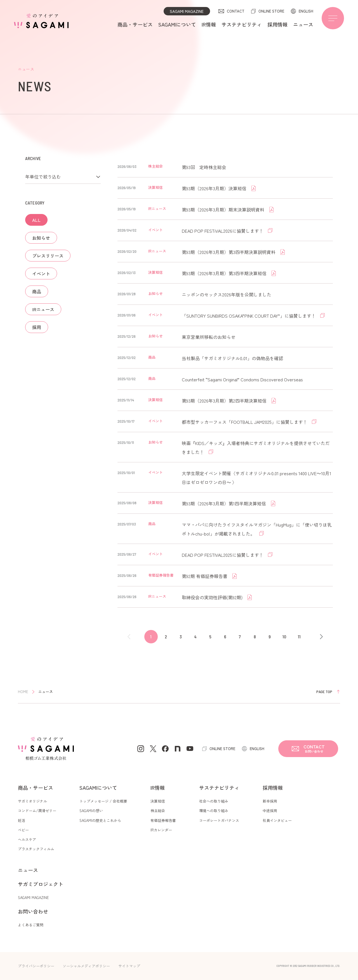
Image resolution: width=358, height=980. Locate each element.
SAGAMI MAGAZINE (187, 11)
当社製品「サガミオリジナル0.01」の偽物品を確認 (232, 358)
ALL (36, 220)
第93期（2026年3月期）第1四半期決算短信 (224, 503)
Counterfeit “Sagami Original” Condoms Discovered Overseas (242, 379)
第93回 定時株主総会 (204, 167)
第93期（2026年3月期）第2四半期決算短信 (225, 401)
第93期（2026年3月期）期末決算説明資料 (224, 210)
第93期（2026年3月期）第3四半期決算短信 (225, 273)
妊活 (22, 820)
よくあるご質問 (31, 925)
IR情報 (209, 24)
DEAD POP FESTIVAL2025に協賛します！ (223, 555)
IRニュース (43, 309)
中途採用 (270, 811)
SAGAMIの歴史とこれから (100, 820)
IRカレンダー (161, 830)
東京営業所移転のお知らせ (209, 337)
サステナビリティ (242, 24)
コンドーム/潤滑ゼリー (37, 811)
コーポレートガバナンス (219, 820)
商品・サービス (135, 24)
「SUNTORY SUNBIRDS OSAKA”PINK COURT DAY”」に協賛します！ (249, 316)
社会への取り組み (214, 801)
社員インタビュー (277, 820)
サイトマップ (129, 966)
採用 (37, 327)
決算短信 (158, 801)
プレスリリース (48, 256)
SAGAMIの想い (91, 811)
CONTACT (236, 11)
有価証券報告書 (163, 820)
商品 (37, 291)
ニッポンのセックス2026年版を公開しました (227, 294)
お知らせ (41, 238)
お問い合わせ (33, 911)
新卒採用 (270, 801)
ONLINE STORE (271, 11)
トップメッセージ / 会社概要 (103, 801)
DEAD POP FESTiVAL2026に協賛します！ (223, 231)
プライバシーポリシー (36, 966)
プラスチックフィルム (36, 849)
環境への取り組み (214, 811)
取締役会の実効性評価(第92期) (213, 597)
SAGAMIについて (177, 24)
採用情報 (277, 24)
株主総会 (158, 811)
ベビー (23, 830)
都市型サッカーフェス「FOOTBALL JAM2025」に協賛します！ (245, 422)
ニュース (303, 24)
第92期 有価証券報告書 (205, 576)
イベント (41, 273)
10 (284, 637)
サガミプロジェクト (41, 884)
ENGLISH (306, 11)
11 (299, 637)
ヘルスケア (27, 839)
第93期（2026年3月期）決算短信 (215, 188)
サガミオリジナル (32, 801)
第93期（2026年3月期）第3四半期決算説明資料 (229, 252)
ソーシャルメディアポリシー (86, 966)
